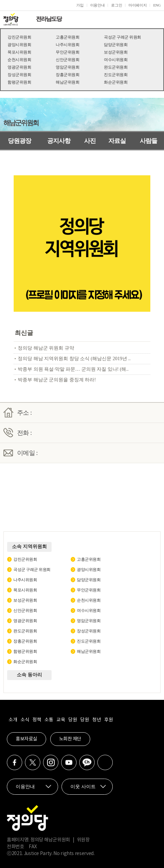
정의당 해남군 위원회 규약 (46, 348)
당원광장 (19, 141)
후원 (108, 720)
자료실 (117, 141)
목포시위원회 (19, 52)
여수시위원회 (116, 60)
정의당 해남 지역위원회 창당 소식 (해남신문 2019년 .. (74, 359)
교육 (61, 720)
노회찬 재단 (70, 739)
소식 (25, 720)
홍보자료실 (26, 739)
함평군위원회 (19, 82)
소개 (13, 720)
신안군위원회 (67, 60)
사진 (90, 141)
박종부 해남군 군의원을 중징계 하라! (57, 380)
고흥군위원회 (67, 37)
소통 (49, 720)
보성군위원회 (116, 52)
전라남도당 (49, 19)
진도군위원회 (116, 75)
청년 (97, 720)
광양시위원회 (19, 45)
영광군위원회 (19, 67)
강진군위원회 (19, 37)
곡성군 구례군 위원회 (122, 37)
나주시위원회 (67, 45)
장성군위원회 (19, 75)
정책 (37, 720)
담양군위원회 (116, 45)
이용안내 (98, 5)
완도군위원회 (116, 67)
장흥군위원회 (67, 75)
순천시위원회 (19, 60)
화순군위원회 (116, 82)
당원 (73, 720)
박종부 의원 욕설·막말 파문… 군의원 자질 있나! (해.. (73, 369)
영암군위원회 (67, 67)
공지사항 (59, 141)
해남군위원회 (67, 82)
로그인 (117, 5)
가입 (80, 5)
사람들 (148, 141)
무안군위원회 (67, 52)
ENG (157, 5)
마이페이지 (138, 5)
